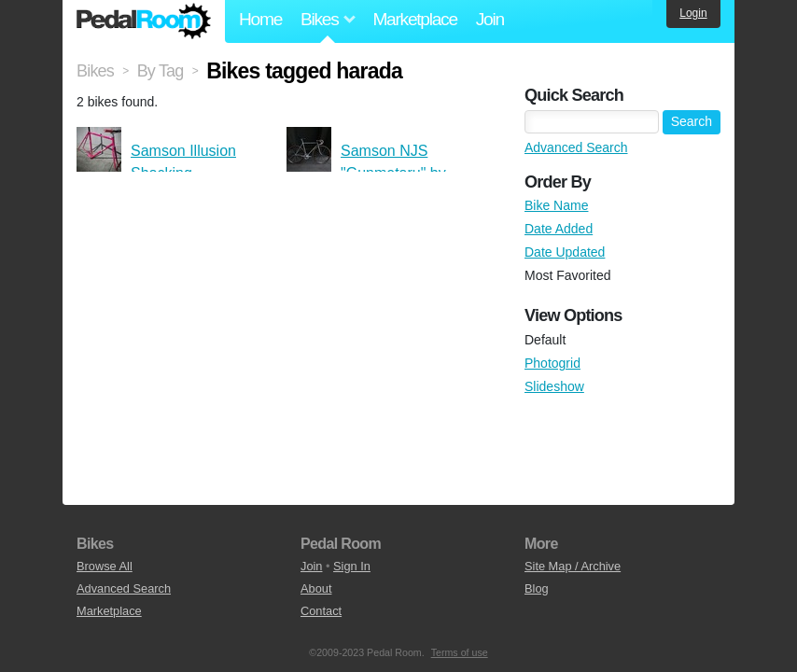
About (316, 588)
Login (693, 13)
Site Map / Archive (573, 566)
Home (260, 19)
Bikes (95, 71)
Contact (321, 611)
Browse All (105, 566)
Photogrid (552, 363)
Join (490, 19)
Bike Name (556, 205)
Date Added (559, 229)
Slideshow (554, 386)
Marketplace (414, 19)
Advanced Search (576, 147)
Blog (537, 588)
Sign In (352, 566)
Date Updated (565, 252)
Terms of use (460, 652)
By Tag (161, 71)
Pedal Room (144, 21)
